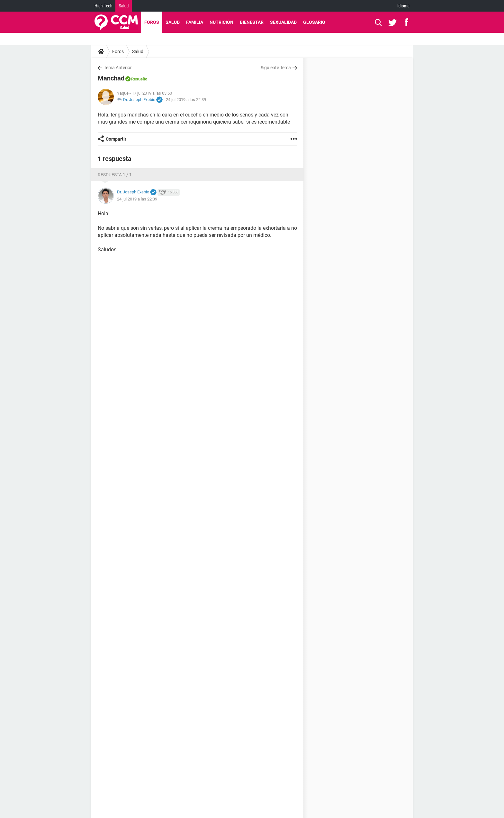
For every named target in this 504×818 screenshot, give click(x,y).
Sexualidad (283, 22)
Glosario (314, 22)
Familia (195, 22)
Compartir (116, 139)
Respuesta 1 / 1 (115, 175)
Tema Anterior (118, 68)
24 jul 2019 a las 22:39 (186, 100)
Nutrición (221, 22)
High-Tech (103, 6)
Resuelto (139, 79)
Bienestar (252, 22)
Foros (152, 22)
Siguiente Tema (276, 68)
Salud (124, 6)
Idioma (403, 6)
